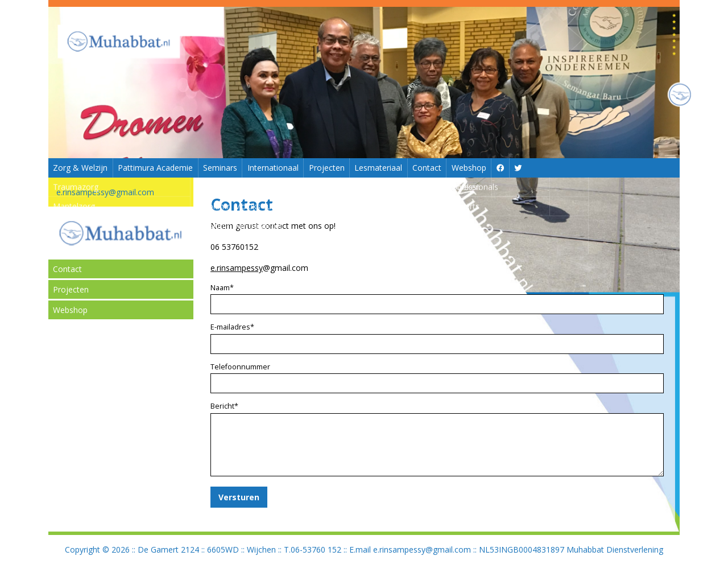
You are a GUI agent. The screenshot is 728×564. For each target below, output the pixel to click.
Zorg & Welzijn (80, 168)
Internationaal (273, 168)
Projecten (327, 168)
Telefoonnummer (240, 367)
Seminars (220, 168)
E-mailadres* (232, 327)
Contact (427, 168)
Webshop (469, 168)
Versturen (239, 497)
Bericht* (224, 406)
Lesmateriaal (378, 168)
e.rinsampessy (237, 268)
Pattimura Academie (155, 168)
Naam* (222, 288)
